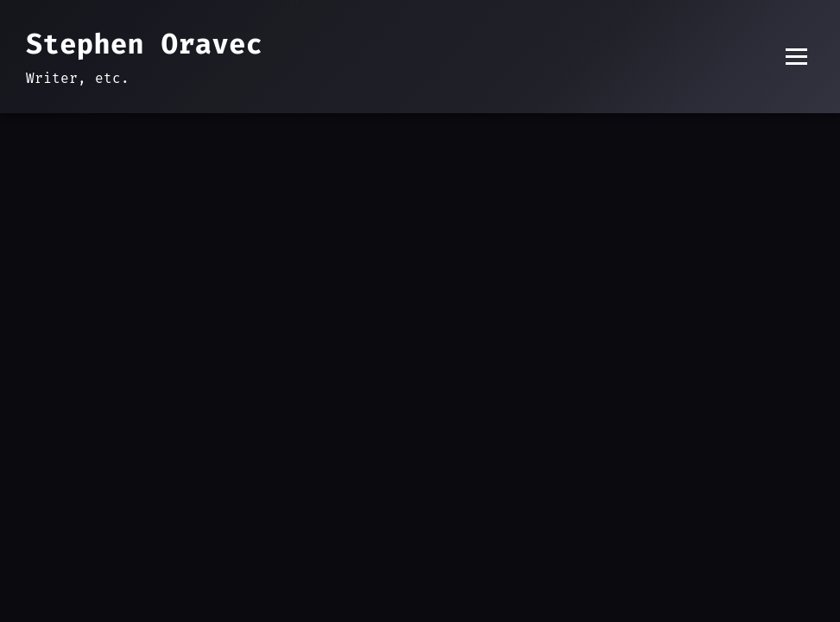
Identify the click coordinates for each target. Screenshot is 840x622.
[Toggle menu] (796, 57)
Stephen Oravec (144, 44)
